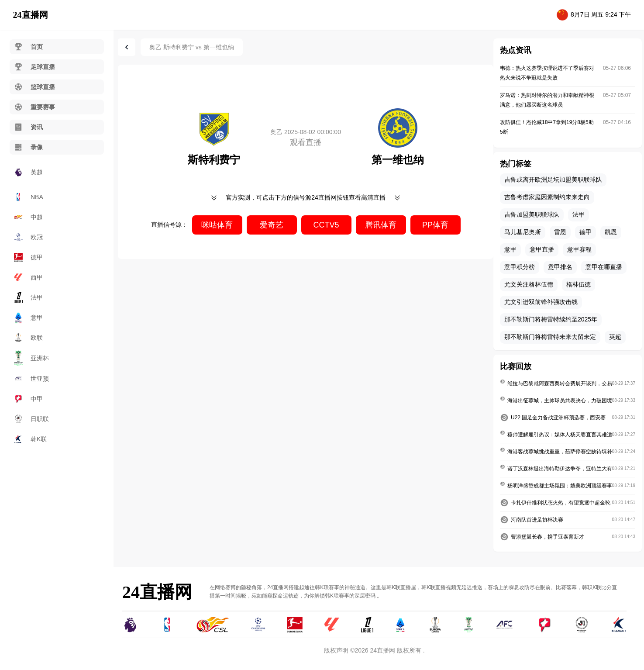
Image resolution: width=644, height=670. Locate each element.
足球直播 (34, 67)
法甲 (28, 297)
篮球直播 (34, 87)
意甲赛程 (579, 249)
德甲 (28, 257)
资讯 (28, 127)
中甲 (28, 399)
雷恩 (560, 232)
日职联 (31, 419)
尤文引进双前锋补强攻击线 (541, 302)
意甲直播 (542, 249)
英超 (28, 172)
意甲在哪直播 (604, 267)
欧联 (28, 338)
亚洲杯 (31, 358)
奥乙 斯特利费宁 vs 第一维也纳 (192, 47)
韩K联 (30, 439)
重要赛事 (34, 107)
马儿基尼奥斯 (523, 232)
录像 (28, 147)
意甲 (28, 318)
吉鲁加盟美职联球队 (532, 214)
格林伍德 (579, 284)
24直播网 (31, 15)
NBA (29, 197)
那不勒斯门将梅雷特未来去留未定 (550, 337)
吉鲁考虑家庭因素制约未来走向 (547, 197)
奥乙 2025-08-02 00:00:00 (306, 132)
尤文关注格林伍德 (529, 284)
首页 (28, 47)
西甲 (28, 277)
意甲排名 (560, 267)
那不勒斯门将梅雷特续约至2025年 (551, 319)
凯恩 (611, 232)
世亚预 (31, 379)
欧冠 (28, 237)
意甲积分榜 (520, 267)
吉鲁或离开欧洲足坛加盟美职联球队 (553, 180)
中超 (28, 217)
